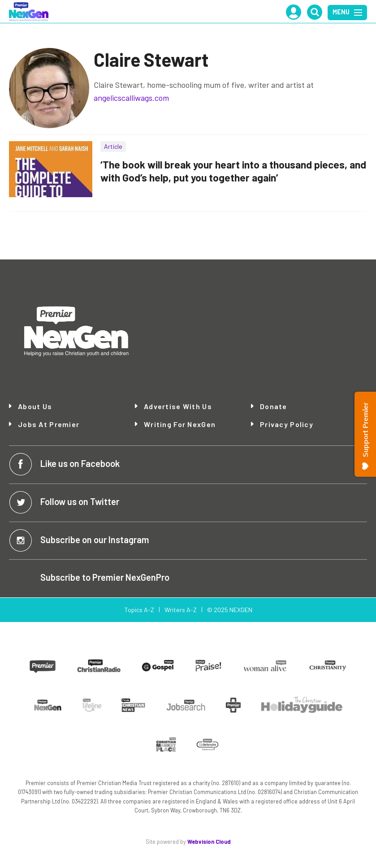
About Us (35, 406)
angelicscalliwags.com (131, 98)
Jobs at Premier (49, 424)
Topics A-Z (139, 610)
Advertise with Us (178, 406)
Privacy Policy (287, 424)
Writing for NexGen (180, 424)
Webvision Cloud (209, 842)
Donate (274, 406)
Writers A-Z (181, 610)
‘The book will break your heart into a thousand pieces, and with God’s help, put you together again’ (233, 171)
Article (113, 146)
